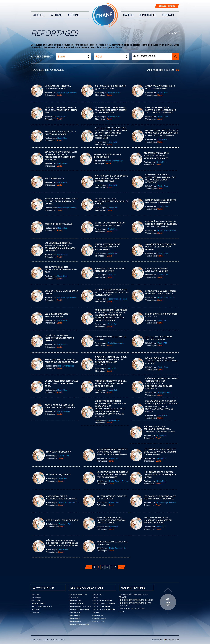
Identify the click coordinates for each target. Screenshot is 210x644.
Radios (128, 15)
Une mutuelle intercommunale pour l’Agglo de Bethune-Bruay (61, 383)
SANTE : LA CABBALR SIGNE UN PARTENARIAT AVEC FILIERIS (110, 224)
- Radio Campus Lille (79, 625)
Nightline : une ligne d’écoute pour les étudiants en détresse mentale (111, 178)
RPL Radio (112, 142)
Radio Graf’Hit (114, 92)
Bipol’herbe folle (54, 178)
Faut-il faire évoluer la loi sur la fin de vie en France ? (60, 406)
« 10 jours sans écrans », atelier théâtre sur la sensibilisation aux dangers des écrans (60, 247)
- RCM (95, 598)
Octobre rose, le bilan (59, 475)
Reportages (148, 15)
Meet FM (112, 275)
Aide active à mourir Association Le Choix (157, 270)
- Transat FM (75, 613)
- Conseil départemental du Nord (136, 600)
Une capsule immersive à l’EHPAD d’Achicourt (58, 87)
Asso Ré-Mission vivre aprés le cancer (61, 292)
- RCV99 (96, 613)
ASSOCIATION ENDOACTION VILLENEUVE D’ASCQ (159, 338)
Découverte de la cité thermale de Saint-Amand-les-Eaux (61, 269)
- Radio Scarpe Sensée (104, 610)
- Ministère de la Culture (132, 609)
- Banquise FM (99, 618)
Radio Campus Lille (167, 297)
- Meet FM (73, 598)
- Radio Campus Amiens (104, 604)
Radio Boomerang (116, 343)
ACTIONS (74, 15)
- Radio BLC (98, 595)
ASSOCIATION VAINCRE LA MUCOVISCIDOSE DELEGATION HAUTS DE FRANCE (111, 520)
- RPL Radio (74, 615)
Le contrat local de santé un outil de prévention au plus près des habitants (113, 475)
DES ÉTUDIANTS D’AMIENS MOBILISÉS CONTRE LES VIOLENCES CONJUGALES (156, 156)
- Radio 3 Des (75, 601)
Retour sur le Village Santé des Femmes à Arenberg (161, 201)
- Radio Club (99, 622)
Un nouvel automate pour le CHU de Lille (112, 543)
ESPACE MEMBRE (167, 6)
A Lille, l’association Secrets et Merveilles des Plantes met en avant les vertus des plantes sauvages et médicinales (111, 133)
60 (178, 70)
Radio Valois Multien (167, 230)
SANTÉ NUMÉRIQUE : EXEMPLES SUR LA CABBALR (111, 497)
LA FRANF (56, 15)
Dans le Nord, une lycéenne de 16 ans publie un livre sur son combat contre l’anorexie (162, 133)
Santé (59, 95)
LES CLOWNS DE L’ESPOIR (59, 452)
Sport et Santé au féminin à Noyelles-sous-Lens (160, 87)
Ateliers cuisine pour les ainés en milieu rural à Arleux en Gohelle (61, 201)
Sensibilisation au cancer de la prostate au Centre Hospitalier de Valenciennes (112, 452)
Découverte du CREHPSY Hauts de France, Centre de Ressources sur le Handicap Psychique (61, 156)
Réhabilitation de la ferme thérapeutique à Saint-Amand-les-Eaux (162, 361)
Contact (168, 15)
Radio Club (163, 117)
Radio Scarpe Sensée (67, 92)
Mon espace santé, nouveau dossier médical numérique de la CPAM (160, 475)
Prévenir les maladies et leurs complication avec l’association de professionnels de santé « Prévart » (162, 383)
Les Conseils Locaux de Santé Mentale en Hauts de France (160, 497)
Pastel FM (112, 324)
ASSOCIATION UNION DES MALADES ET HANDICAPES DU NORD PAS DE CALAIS (158, 520)
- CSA (121, 612)
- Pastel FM (98, 615)
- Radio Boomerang (102, 601)
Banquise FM (164, 393)
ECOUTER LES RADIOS (42, 607)
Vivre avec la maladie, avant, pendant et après (111, 270)
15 (167, 70)
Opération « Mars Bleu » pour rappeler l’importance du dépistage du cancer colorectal (111, 361)
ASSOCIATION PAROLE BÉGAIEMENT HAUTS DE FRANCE (61, 497)
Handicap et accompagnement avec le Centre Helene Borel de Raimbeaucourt (112, 292)
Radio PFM (62, 182)
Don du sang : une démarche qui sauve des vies (110, 87)
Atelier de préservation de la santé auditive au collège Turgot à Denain (111, 383)
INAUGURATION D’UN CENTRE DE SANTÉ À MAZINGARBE (60, 133)
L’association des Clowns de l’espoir (111, 338)
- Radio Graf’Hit (77, 604)
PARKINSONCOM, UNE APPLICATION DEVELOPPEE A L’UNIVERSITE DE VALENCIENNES (159, 429)
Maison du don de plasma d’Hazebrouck (107, 156)
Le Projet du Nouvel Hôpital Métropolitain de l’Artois (161, 292)
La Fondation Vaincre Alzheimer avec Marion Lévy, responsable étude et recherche (161, 178)
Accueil (39, 15)
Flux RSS (173, 33)
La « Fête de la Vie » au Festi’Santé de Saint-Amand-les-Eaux (60, 338)
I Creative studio (170, 640)
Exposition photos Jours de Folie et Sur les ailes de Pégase (61, 361)
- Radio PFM (74, 618)
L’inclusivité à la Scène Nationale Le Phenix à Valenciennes (108, 247)
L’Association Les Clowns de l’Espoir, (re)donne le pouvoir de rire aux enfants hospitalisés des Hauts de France (162, 406)
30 (172, 70)
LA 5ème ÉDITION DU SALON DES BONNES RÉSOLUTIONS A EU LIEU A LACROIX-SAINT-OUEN (161, 224)
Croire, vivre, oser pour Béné (62, 520)
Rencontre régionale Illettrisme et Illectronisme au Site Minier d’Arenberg (161, 110)
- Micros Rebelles (78, 595)
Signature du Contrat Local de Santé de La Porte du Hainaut (161, 247)
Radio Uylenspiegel (115, 161)
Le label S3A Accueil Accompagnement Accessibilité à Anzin (112, 201)
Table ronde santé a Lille (58, 224)
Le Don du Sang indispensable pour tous (161, 315)
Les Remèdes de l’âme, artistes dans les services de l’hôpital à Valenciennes (160, 452)
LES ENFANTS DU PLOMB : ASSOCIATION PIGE (57, 315)
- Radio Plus (75, 622)
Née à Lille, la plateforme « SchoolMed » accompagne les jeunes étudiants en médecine (62, 543)
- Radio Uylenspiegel (79, 610)
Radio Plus (163, 92)
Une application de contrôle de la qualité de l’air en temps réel (61, 110)
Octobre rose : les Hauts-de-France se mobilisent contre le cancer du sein (111, 110)
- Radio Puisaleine (101, 607)
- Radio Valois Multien (80, 607)
